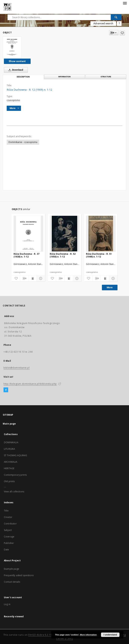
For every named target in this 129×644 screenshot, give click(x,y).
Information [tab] (64, 77)
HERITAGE (9, 468)
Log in (7, 604)
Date (6, 550)
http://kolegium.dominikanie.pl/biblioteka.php (30, 384)
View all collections (14, 492)
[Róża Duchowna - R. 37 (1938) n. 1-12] (28, 234)
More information (88, 635)
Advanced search (103, 23)
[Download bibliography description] (24, 278)
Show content (17, 61)
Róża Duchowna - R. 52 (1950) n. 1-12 (63, 255)
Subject (8, 530)
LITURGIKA (9, 449)
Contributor (10, 524)
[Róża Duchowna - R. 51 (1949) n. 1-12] (101, 234)
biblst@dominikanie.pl (17, 368)
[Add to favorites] (122, 33)
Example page (12, 569)
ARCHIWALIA (11, 462)
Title (6, 511)
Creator (8, 517)
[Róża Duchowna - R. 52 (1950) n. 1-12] (65, 234)
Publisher (9, 543)
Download (15, 70)
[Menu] (125, 3)
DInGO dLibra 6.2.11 (40, 635)
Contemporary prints (15, 475)
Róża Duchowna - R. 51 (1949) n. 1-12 (99, 255)
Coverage (9, 537)
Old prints (9, 481)
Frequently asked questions (19, 575)
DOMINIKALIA (11, 442)
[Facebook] (6, 390)
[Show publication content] (32, 278)
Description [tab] (23, 77)
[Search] (116, 17)
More (110, 287)
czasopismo (13, 100)
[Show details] (40, 278)
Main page (9, 424)
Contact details (12, 582)
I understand (110, 635)
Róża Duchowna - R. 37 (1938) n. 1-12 (26, 255)
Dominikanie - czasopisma (23, 142)
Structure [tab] (106, 77)
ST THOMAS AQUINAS (15, 455)
